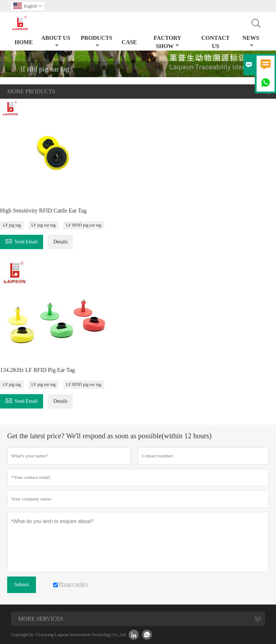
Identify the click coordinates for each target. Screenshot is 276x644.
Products (96, 41)
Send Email (22, 241)
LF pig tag (12, 225)
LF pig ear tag (43, 225)
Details (60, 242)
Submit (22, 585)
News (251, 41)
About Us (56, 41)
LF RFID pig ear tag (84, 225)
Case (129, 42)
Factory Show (167, 42)
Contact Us (215, 42)
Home (24, 42)
